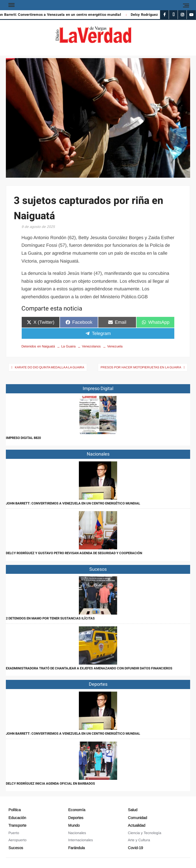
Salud (133, 810)
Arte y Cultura (139, 840)
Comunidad (137, 818)
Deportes (76, 818)
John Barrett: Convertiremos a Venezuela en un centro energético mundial (73, 503)
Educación (17, 818)
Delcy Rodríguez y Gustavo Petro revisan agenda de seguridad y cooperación (74, 553)
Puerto (14, 833)
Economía (77, 810)
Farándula (76, 848)
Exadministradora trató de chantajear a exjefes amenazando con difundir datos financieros (89, 668)
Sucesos (16, 848)
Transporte (17, 825)
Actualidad (137, 825)
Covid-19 (135, 848)
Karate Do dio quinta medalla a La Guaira (50, 367)
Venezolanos (91, 346)
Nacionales (77, 833)
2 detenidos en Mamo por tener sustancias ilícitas (50, 618)
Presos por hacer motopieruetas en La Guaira (141, 367)
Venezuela (115, 346)
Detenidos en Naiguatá (38, 346)
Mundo (74, 825)
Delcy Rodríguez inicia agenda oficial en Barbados (50, 783)
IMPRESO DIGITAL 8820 (23, 438)
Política (15, 810)
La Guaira (68, 346)
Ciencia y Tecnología (145, 833)
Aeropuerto (17, 840)
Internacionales (81, 840)
